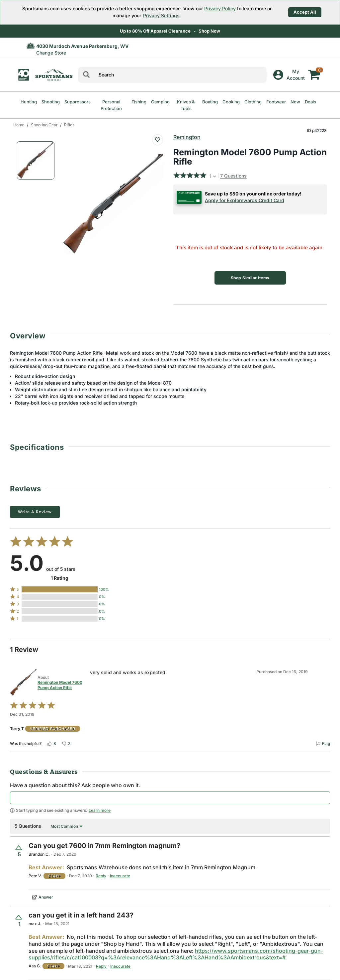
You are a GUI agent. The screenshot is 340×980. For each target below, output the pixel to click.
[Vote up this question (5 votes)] (19, 851)
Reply (101, 876)
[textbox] (170, 798)
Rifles (69, 125)
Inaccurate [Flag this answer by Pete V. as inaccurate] (120, 876)
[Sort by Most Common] (67, 826)
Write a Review (35, 512)
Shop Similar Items (250, 278)
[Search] (86, 75)
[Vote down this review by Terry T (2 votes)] (66, 744)
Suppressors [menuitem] (78, 102)
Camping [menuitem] (160, 102)
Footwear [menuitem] (276, 102)
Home (19, 125)
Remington (187, 137)
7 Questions (233, 176)
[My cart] (314, 70)
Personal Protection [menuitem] (111, 105)
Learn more (100, 810)
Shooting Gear (44, 125)
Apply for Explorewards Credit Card (245, 200)
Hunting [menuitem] (29, 102)
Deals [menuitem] (310, 102)
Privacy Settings (161, 15)
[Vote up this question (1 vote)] (19, 921)
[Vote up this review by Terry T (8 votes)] (51, 744)
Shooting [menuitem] (51, 102)
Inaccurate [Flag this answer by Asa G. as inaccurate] (120, 966)
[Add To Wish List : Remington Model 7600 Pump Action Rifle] (158, 140)
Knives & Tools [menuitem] (186, 105)
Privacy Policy (220, 8)
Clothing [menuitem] (253, 102)
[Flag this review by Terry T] (323, 744)
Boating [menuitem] (210, 102)
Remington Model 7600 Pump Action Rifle (60, 685)
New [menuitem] (295, 102)
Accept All (305, 12)
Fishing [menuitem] (139, 102)
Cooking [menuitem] (231, 102)
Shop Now (209, 31)
